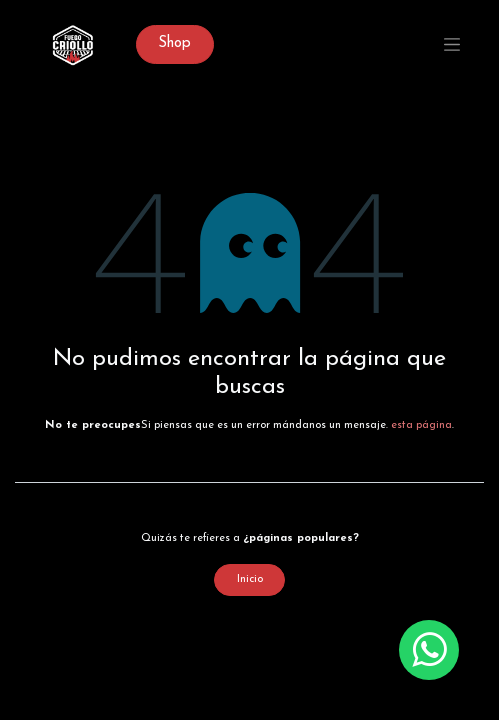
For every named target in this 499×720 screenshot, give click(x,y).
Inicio (250, 579)
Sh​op (174, 43)
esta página (421, 425)
